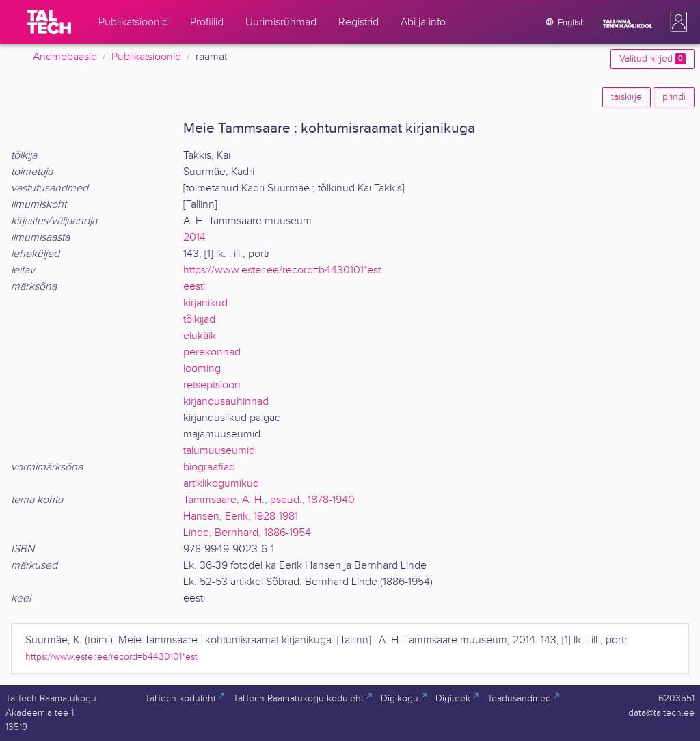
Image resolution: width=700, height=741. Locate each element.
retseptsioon (212, 385)
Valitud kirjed (652, 59)
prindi (674, 97)
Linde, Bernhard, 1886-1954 (247, 533)
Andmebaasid (65, 57)
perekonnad (212, 352)
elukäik (200, 336)
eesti (194, 287)
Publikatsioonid (146, 57)
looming (202, 369)
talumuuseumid (219, 451)
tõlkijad (199, 320)
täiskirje (627, 97)
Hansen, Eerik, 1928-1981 (241, 516)
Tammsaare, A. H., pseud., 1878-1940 (269, 500)
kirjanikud (205, 303)
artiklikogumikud (221, 484)
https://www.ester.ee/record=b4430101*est (282, 270)
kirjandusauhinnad (226, 402)
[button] (676, 22)
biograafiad (209, 467)
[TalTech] (49, 22)
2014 (194, 238)
